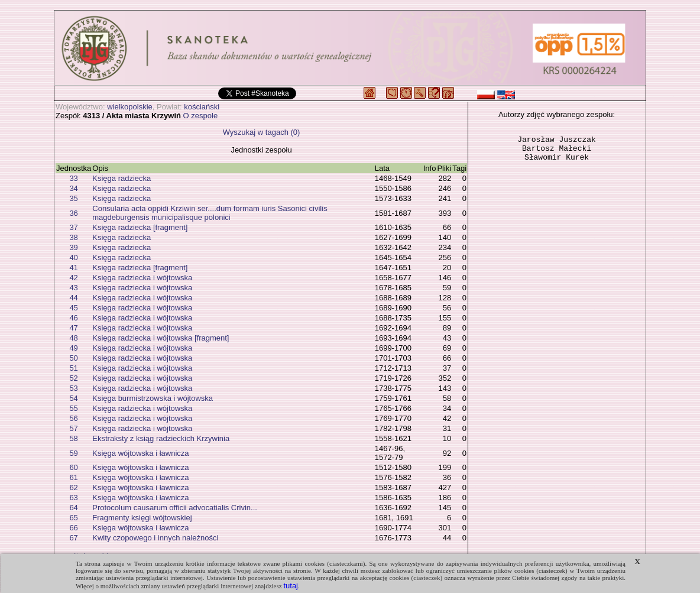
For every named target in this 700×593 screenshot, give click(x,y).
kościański (202, 107)
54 (73, 398)
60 (73, 467)
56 (73, 418)
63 (73, 498)
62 (73, 487)
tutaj (291, 586)
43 (73, 288)
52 (73, 378)
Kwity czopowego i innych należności (155, 538)
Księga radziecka (121, 178)
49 (73, 348)
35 (73, 198)
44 (73, 298)
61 (73, 477)
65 (73, 518)
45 (73, 308)
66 (73, 528)
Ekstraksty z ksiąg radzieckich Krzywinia (161, 438)
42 (73, 278)
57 (73, 428)
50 (73, 358)
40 (73, 257)
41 (73, 268)
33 (73, 178)
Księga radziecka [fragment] (140, 227)
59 (73, 453)
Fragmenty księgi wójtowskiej (142, 518)
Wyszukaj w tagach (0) (262, 132)
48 (73, 338)
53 (73, 388)
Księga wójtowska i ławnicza (140, 453)
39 (73, 247)
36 (73, 213)
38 (73, 237)
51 (73, 368)
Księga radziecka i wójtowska (142, 278)
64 (73, 508)
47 (73, 328)
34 (73, 188)
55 (73, 408)
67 (73, 538)
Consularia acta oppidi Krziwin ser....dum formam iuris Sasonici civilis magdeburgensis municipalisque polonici (210, 213)
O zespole (201, 116)
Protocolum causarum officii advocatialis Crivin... (175, 508)
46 (73, 318)
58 (73, 438)
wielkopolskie (130, 107)
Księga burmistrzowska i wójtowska (153, 398)
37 (73, 227)
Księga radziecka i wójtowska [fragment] (161, 338)
